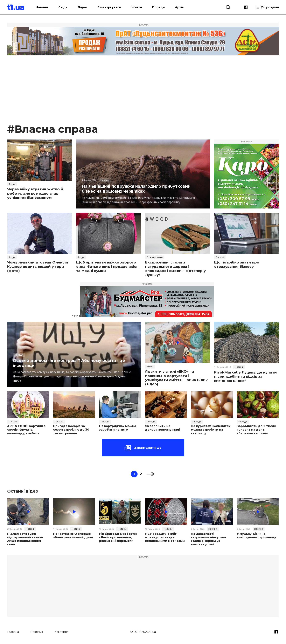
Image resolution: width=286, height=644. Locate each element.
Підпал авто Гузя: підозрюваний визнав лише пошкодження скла (28, 537)
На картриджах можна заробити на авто (117, 428)
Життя (142, 7)
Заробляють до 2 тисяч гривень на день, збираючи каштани (256, 430)
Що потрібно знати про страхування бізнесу (237, 264)
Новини (48, 7)
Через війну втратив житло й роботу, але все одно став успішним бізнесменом (35, 193)
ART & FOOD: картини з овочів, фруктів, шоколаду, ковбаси (26, 430)
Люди (69, 7)
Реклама (37, 631)
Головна (13, 631)
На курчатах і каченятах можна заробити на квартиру (210, 430)
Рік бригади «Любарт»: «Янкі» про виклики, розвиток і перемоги (118, 537)
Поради (164, 7)
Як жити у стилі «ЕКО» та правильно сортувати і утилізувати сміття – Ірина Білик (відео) (176, 378)
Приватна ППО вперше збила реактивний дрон (73, 535)
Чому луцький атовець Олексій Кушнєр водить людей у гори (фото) (38, 266)
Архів (185, 7)
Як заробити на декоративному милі (162, 428)
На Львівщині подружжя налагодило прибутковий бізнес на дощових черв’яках (139, 189)
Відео (88, 7)
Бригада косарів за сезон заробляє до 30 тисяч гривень (74, 430)
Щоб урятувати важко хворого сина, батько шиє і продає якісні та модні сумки (108, 266)
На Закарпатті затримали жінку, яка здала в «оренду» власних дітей (211, 537)
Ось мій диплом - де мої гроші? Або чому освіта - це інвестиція (73, 363)
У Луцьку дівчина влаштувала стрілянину (256, 535)
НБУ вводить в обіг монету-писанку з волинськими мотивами (164, 537)
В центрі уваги (115, 7)
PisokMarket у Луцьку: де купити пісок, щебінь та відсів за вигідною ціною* (245, 376)
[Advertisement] (143, 91)
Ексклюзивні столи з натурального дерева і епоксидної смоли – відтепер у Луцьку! (175, 269)
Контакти (61, 631)
